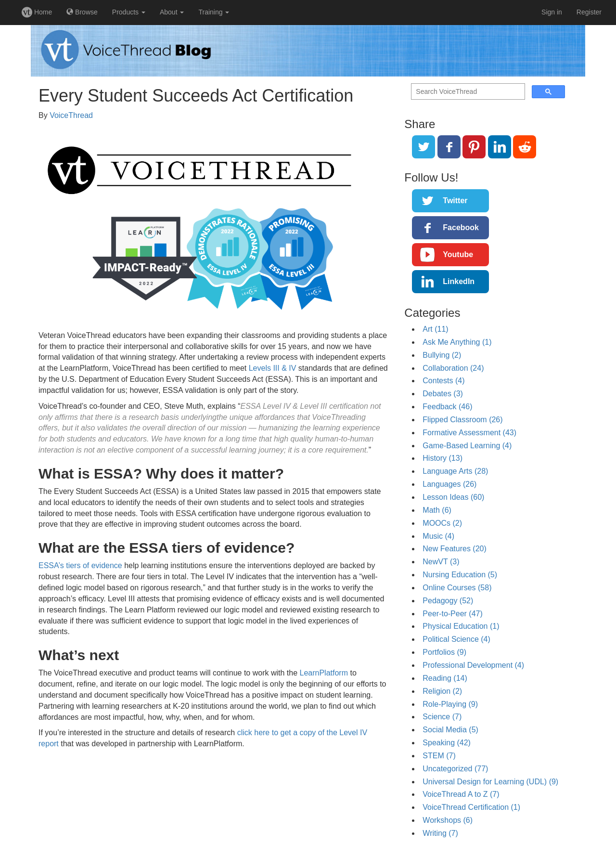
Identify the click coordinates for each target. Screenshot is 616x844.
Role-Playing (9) (450, 704)
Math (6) (437, 510)
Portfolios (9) (444, 652)
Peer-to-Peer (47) (453, 614)
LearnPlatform (324, 673)
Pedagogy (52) (448, 601)
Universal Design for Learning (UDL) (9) (490, 782)
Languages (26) (449, 484)
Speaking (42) (447, 743)
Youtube (458, 254)
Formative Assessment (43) (469, 433)
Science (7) (442, 717)
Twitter (455, 201)
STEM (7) (439, 756)
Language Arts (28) (455, 471)
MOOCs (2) (442, 523)
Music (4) (438, 536)
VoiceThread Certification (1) (471, 807)
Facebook (461, 227)
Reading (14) (445, 678)
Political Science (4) (456, 639)
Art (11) (435, 329)
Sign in (552, 12)
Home (37, 12)
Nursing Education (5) (460, 575)
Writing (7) (440, 833)
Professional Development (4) (473, 665)
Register (589, 12)
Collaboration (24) (453, 368)
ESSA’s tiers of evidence (80, 565)
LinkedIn (459, 281)
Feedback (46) (447, 407)
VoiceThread (71, 115)
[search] (467, 92)
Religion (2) (442, 691)
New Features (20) (455, 549)
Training (214, 12)
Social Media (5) (450, 730)
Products (129, 12)
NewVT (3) (441, 562)
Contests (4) (443, 381)
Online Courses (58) (457, 588)
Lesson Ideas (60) (453, 497)
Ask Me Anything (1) (457, 342)
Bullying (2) (442, 355)
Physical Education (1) (461, 626)
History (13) (443, 458)
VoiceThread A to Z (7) (461, 794)
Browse (82, 12)
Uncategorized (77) (455, 769)
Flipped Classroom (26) (462, 420)
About (172, 12)
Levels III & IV (274, 368)
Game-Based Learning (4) (467, 446)
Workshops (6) (448, 820)
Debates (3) (443, 394)
